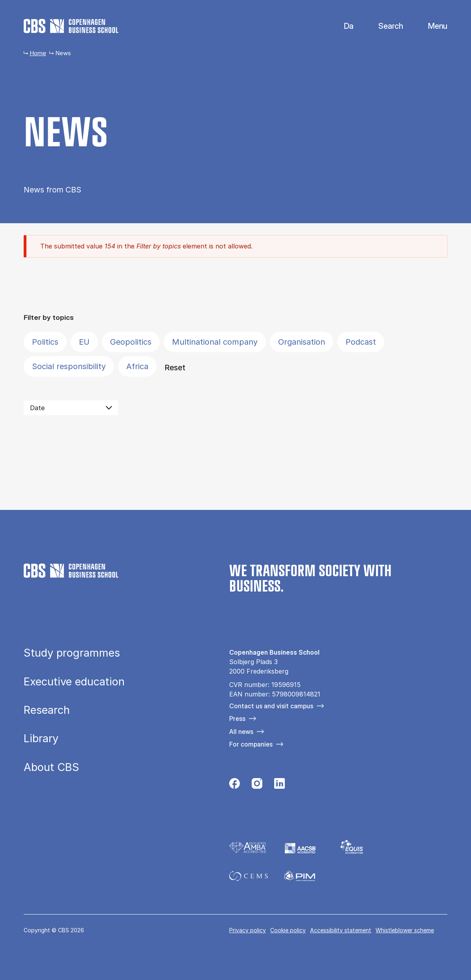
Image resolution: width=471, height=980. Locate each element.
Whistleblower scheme (405, 930)
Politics (45, 342)
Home (38, 53)
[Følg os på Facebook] (235, 786)
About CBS (51, 767)
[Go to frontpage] (71, 26)
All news (241, 732)
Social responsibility (69, 366)
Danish (342, 26)
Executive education (74, 682)
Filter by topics (49, 317)
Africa (137, 366)
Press (237, 719)
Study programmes (72, 653)
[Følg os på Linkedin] (279, 786)
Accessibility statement (341, 930)
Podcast (361, 342)
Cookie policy (288, 930)
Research (47, 710)
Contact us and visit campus (271, 706)
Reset (175, 368)
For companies (251, 744)
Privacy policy (248, 930)
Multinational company (215, 342)
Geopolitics (131, 342)
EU (84, 342)
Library (41, 738)
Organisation (302, 342)
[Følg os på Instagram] (257, 786)
